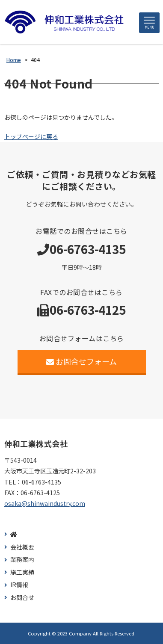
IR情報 (19, 585)
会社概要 (22, 547)
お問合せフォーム (81, 361)
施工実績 (22, 572)
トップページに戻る (31, 136)
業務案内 (22, 560)
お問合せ (22, 598)
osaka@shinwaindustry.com (45, 503)
